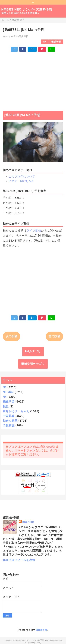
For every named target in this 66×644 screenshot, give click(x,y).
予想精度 (9, 425)
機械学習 (56, 42)
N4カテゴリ (33, 351)
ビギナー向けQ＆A (21, 181)
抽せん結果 (10, 421)
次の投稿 (12, 336)
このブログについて (22, 176)
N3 (5, 387)
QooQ (39, 643)
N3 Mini (8, 392)
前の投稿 (54, 336)
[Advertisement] (33, 80)
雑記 (6, 406)
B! (32, 49)
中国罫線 (9, 416)
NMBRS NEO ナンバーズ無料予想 (27, 9)
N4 (45, 42)
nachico (28, 522)
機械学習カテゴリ (33, 364)
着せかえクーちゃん (16, 411)
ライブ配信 (34, 230)
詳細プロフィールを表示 (19, 560)
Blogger (42, 630)
